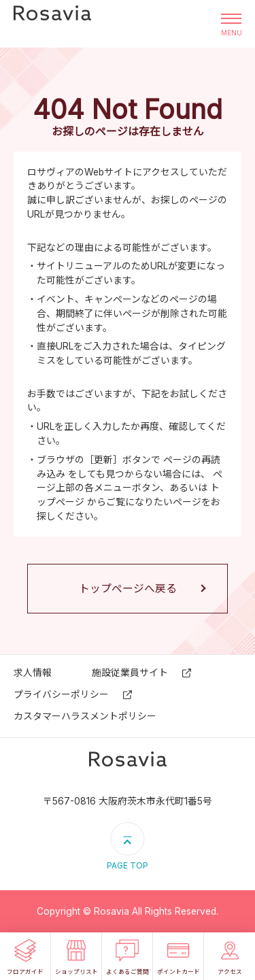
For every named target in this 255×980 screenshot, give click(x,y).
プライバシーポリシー (61, 694)
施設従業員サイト (130, 673)
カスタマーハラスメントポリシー (85, 716)
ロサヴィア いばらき (52, 24)
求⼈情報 (33, 673)
